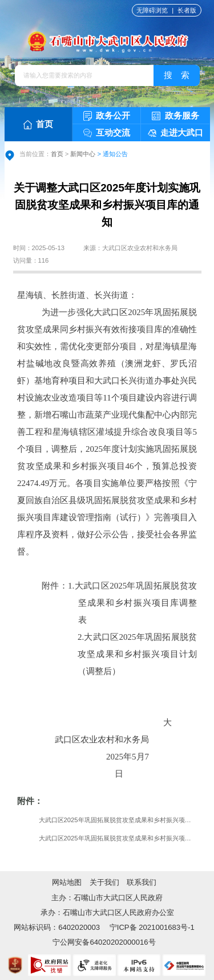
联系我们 (142, 882)
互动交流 (107, 133)
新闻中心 (83, 154)
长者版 (187, 10)
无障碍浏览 (152, 10)
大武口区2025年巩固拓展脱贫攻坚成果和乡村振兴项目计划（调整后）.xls (118, 838)
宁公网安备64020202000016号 (104, 942)
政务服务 (175, 116)
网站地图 (67, 882)
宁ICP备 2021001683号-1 (151, 927)
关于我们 (104, 882)
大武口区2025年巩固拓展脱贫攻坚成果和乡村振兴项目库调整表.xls (118, 820)
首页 (39, 124)
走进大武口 (176, 132)
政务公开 (107, 116)
